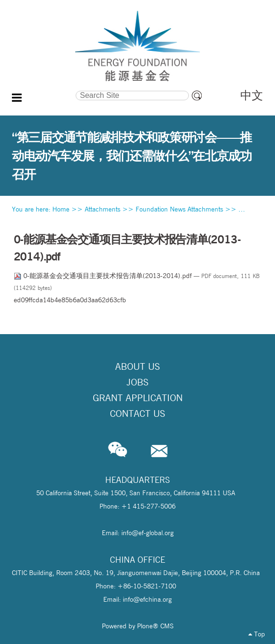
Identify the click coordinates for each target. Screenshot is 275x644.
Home (61, 209)
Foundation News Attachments (179, 209)
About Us (137, 366)
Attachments (103, 209)
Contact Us (137, 413)
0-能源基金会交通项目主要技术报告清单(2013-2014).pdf (104, 276)
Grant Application (138, 398)
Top (257, 634)
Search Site (44, 89)
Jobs (137, 382)
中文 (252, 95)
